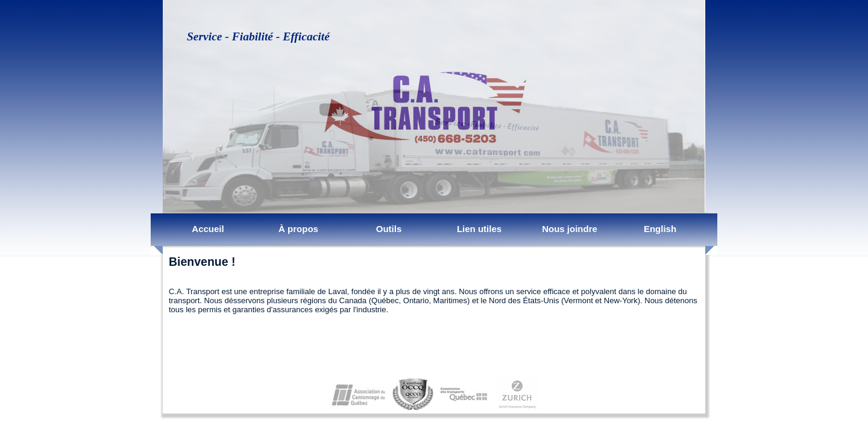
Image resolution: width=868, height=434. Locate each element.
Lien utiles (479, 229)
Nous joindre (570, 229)
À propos (298, 229)
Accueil (208, 229)
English (660, 229)
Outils (389, 229)
